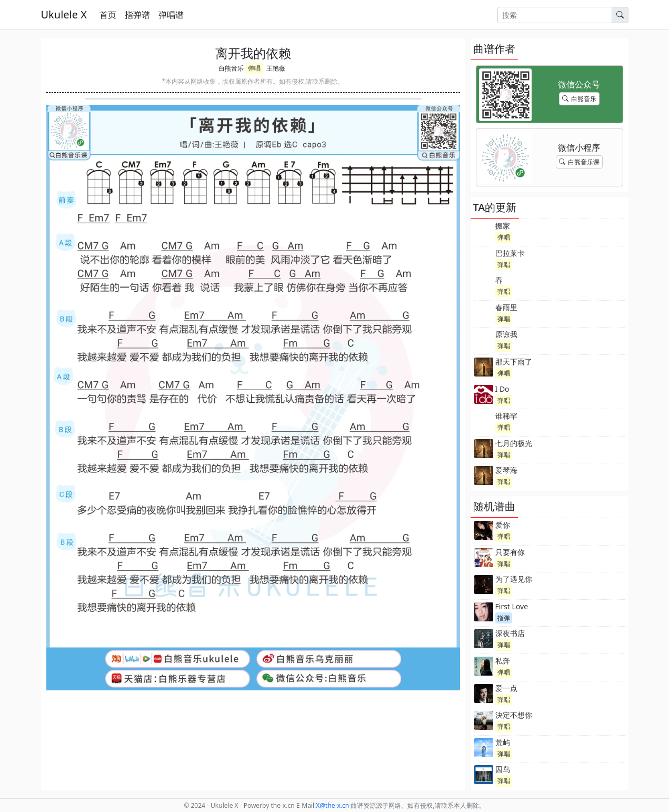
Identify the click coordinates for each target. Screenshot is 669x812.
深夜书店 (510, 633)
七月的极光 (514, 443)
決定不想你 (514, 715)
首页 (108, 15)
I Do (502, 389)
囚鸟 (503, 769)
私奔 (503, 661)
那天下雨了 (514, 362)
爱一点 (506, 688)
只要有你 (510, 552)
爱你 (503, 525)
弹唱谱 (171, 15)
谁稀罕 (506, 416)
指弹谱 (137, 15)
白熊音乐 (231, 68)
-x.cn (332, 805)
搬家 (503, 226)
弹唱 (254, 68)
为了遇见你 (514, 579)
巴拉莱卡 (510, 253)
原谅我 (506, 334)
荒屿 (503, 742)
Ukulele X (64, 14)
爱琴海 (506, 470)
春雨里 (506, 307)
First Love (512, 606)
